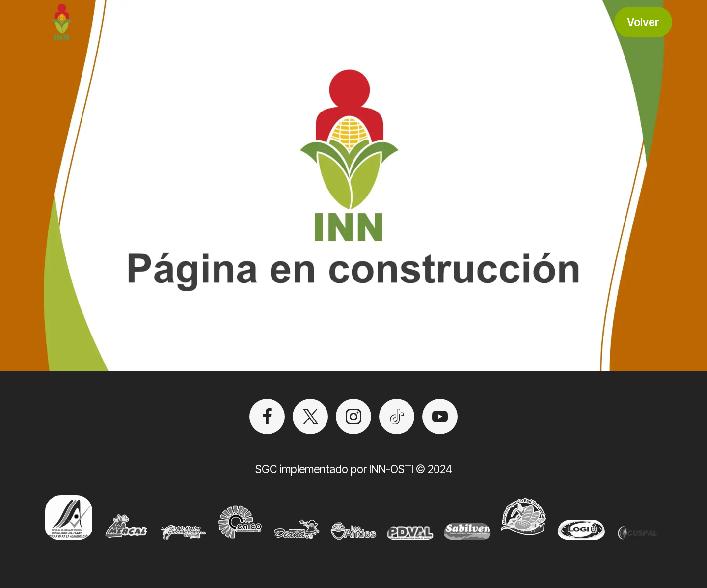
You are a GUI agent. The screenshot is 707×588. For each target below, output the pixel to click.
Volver (643, 22)
